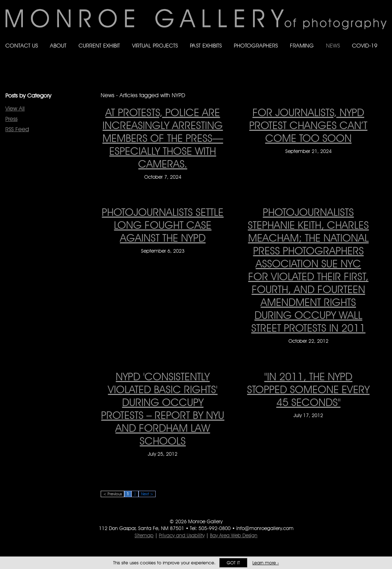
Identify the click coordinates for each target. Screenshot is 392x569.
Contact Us (22, 46)
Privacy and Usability (182, 535)
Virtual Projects (155, 46)
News (333, 46)
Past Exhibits (206, 46)
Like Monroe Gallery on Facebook (341, 53)
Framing (302, 46)
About (58, 46)
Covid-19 (365, 46)
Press (11, 119)
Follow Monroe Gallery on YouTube (383, 53)
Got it (233, 563)
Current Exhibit (99, 46)
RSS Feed (17, 129)
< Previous (112, 494)
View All (15, 108)
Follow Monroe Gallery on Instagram (369, 53)
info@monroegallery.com (265, 528)
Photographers (256, 46)
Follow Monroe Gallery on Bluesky (355, 53)
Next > (147, 494)
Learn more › (266, 563)
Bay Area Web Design (234, 535)
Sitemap (144, 535)
